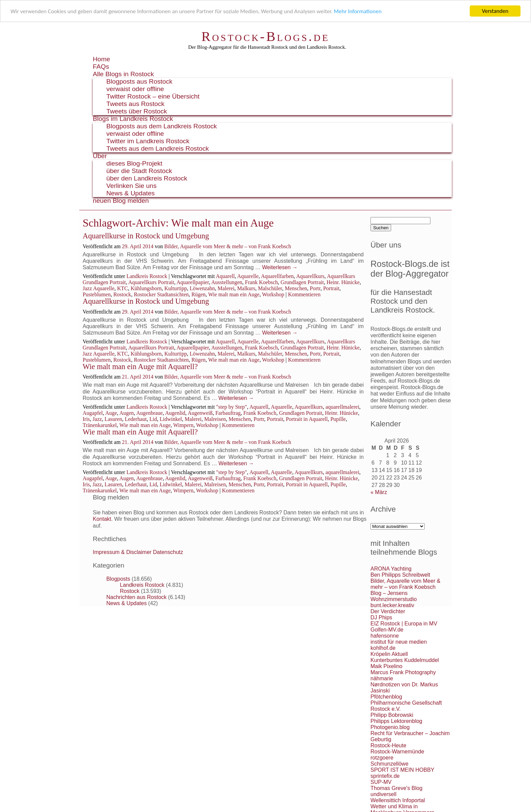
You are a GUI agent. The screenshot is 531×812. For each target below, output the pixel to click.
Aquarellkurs (310, 276)
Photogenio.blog (390, 727)
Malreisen (215, 419)
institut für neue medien (399, 642)
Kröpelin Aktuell (389, 654)
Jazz (97, 419)
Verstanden (495, 11)
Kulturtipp (176, 288)
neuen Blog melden (121, 201)
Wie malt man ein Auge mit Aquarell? (140, 367)
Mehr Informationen (358, 11)
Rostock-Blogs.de (266, 36)
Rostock (122, 294)
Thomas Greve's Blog (396, 788)
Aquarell (225, 276)
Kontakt (102, 519)
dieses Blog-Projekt (134, 163)
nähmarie (382, 678)
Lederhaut (136, 419)
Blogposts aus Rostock (139, 81)
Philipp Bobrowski (392, 715)
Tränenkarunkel (100, 425)
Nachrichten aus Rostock (136, 597)
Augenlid (175, 413)
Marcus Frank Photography (403, 672)
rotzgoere (382, 758)
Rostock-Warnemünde (397, 752)
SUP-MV (381, 782)
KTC (123, 288)
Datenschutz (168, 552)
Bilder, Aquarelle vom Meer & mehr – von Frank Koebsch (228, 246)
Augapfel (93, 413)
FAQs (101, 67)
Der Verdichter (388, 611)
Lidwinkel (171, 419)
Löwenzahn (202, 288)
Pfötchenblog (386, 697)
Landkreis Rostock (147, 276)
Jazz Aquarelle (99, 288)
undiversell (383, 794)
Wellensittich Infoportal (398, 800)
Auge (111, 413)
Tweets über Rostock (137, 111)
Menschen (296, 288)
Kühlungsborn (146, 288)
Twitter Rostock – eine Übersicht (153, 96)
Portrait (331, 288)
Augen (126, 413)
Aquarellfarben (278, 276)
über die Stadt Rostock (139, 171)
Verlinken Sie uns (131, 186)
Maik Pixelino (386, 666)
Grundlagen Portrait (302, 282)
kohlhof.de (383, 648)
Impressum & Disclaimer (122, 552)
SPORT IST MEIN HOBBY (402, 770)
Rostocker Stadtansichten (161, 294)
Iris (86, 419)
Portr (315, 288)
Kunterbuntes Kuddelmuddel (405, 660)
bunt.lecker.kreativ (392, 605)
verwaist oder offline (135, 89)
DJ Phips (381, 617)
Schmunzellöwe (389, 764)
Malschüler (270, 288)
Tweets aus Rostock (135, 104)
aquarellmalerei (342, 407)
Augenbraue (149, 413)
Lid (153, 419)
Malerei (226, 288)
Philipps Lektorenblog (396, 721)
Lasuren (113, 419)
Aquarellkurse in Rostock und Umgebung (146, 236)
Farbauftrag (228, 413)
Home (101, 59)
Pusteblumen (97, 294)
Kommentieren (304, 294)
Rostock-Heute (388, 745)
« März (379, 492)
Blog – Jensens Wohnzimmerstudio (394, 596)
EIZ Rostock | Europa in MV (404, 624)
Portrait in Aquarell (307, 419)
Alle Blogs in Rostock (123, 74)
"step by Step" (231, 407)
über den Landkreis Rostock (147, 178)
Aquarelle (248, 276)
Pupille (338, 419)
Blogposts (118, 579)
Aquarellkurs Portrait (151, 282)
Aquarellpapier (193, 282)
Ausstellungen (227, 282)
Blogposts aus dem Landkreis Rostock (162, 126)
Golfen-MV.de (387, 630)
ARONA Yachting (391, 569)
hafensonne (385, 636)
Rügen (198, 294)
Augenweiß (200, 413)
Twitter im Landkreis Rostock (148, 141)
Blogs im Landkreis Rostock (133, 119)
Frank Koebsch (261, 282)
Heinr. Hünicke (343, 282)
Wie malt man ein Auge (234, 294)
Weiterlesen (280, 267)
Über (100, 156)
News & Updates (131, 193)
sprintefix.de (385, 776)
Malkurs (246, 288)
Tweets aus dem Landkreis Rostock (158, 148)
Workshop (273, 294)
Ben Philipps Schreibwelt (400, 575)
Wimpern (183, 425)
